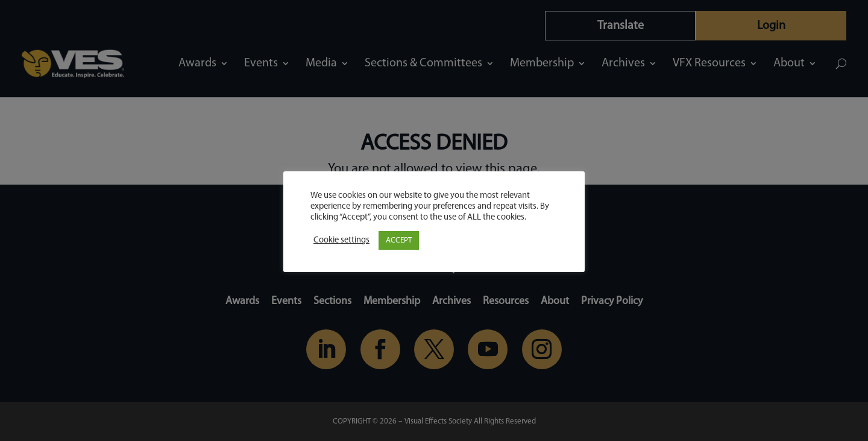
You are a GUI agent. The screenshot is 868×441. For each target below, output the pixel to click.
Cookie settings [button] (341, 240)
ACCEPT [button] (399, 240)
